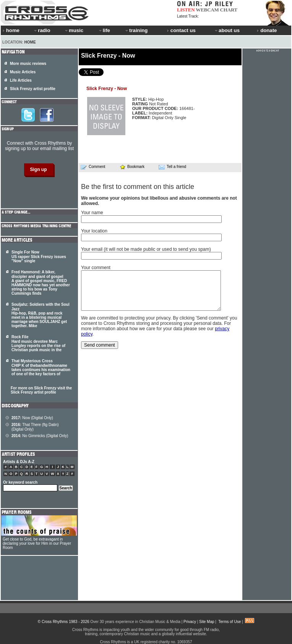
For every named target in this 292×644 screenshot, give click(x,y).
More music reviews (28, 64)
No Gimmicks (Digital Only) (40, 436)
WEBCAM (207, 10)
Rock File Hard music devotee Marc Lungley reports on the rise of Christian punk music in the (38, 343)
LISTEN (186, 10)
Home (30, 42)
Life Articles (21, 80)
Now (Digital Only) (32, 418)
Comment (93, 167)
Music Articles (23, 72)
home (11, 30)
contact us (181, 30)
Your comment (96, 268)
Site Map (207, 622)
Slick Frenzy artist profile (33, 89)
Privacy (190, 622)
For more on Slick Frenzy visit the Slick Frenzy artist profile (41, 390)
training (136, 30)
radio (42, 30)
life (104, 30)
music (74, 30)
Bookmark (132, 167)
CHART (229, 10)
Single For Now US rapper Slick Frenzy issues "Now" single (39, 257)
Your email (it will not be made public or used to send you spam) (146, 249)
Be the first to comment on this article (138, 187)
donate (267, 30)
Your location (94, 231)
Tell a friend (172, 167)
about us (227, 30)
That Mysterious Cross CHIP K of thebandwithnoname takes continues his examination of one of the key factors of (41, 367)
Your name (92, 213)
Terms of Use (230, 622)
